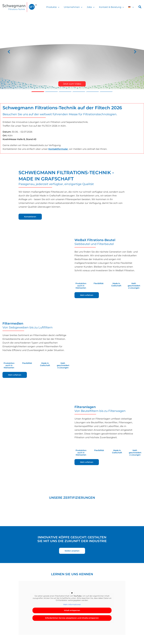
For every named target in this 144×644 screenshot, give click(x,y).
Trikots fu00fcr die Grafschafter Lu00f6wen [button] (51, 92)
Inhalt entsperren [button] (72, 610)
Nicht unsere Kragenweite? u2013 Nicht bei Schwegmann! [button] (106, 92)
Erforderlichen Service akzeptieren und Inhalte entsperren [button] (72, 618)
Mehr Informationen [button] (72, 604)
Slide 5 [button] (93, 92)
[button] (58, 7)
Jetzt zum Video (72, 84)
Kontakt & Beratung (111, 7)
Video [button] (38, 92)
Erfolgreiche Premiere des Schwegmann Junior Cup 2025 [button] (79, 92)
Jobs (91, 7)
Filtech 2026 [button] (65, 92)
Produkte (53, 7)
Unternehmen (73, 7)
